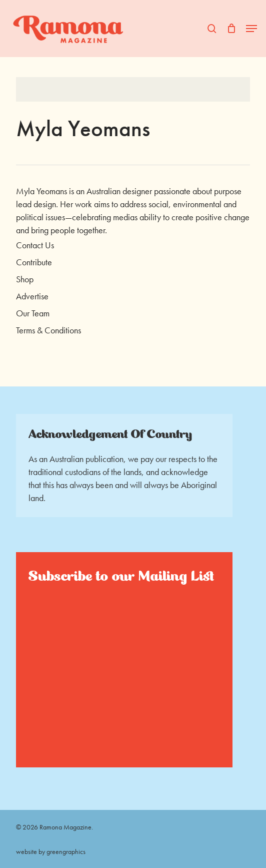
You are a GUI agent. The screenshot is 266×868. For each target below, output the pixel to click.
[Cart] (231, 29)
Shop (25, 279)
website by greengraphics (51, 851)
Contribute (34, 262)
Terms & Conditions (48, 330)
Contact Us (35, 245)
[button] (251, 29)
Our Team (33, 313)
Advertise (32, 296)
